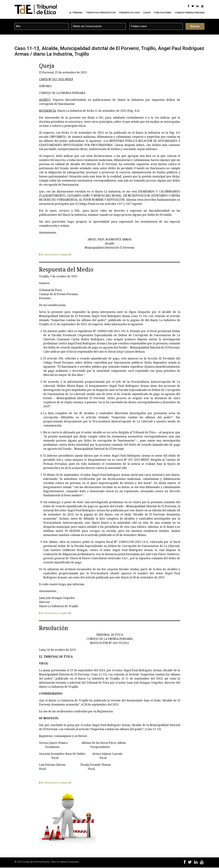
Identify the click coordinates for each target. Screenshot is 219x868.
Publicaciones (163, 13)
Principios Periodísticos (101, 13)
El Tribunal (76, 13)
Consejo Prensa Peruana (190, 13)
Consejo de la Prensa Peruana (36, 862)
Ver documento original (56, 255)
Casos (147, 13)
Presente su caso (129, 13)
